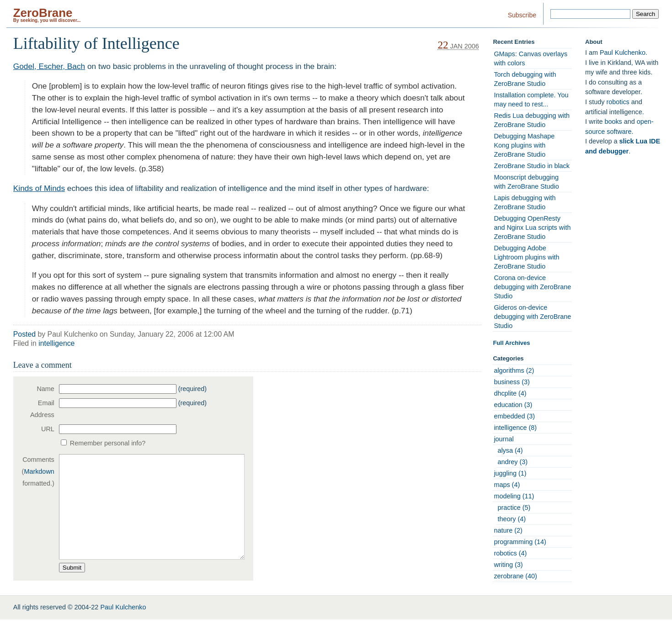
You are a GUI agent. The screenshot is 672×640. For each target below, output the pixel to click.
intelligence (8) (515, 428)
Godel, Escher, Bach (49, 66)
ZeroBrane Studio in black (532, 166)
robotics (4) (510, 553)
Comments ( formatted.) (38, 471)
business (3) (512, 382)
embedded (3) (514, 416)
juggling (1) (510, 473)
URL (48, 429)
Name (45, 389)
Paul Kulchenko (623, 53)
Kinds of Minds (39, 188)
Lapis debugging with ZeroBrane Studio (525, 202)
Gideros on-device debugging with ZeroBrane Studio (532, 317)
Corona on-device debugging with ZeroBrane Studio (532, 287)
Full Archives (511, 343)
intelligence (56, 343)
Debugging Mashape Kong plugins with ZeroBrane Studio (524, 145)
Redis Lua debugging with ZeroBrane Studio (532, 120)
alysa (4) (510, 450)
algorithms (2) (514, 370)
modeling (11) (514, 496)
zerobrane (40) (515, 576)
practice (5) (514, 508)
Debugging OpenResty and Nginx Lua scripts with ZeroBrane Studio (532, 227)
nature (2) (508, 530)
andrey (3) (512, 462)
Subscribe (522, 15)
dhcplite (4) (510, 393)
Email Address (42, 409)
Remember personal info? (108, 443)
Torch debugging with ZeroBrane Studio (525, 79)
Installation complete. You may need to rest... (531, 100)
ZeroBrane (43, 13)
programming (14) (520, 542)
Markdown (39, 471)
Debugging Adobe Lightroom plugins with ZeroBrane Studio (526, 257)
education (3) (513, 405)
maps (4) (507, 485)
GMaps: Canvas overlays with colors (531, 58)
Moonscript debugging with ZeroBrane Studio (526, 182)
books (613, 122)
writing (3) (508, 565)
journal (504, 439)
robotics (618, 102)
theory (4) (512, 519)
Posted (24, 334)
